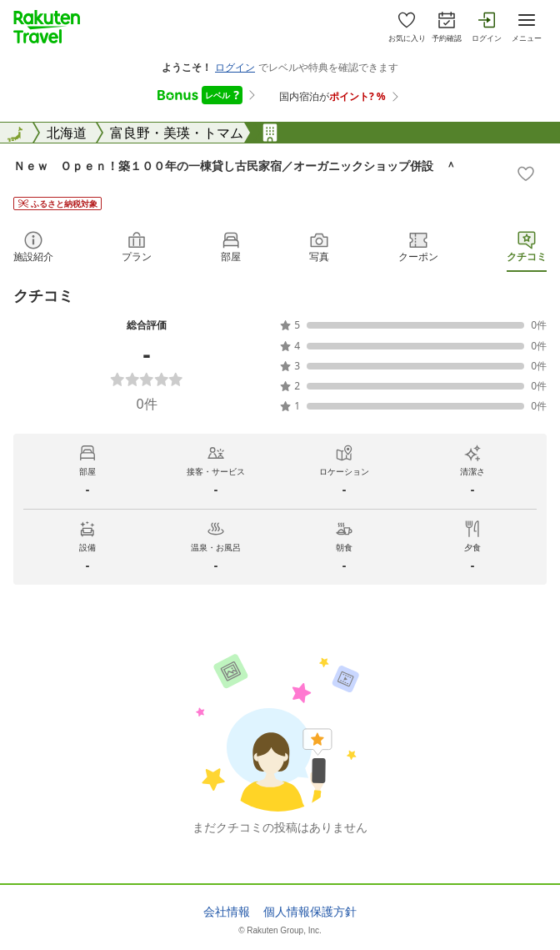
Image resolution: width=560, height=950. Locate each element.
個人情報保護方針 (310, 912)
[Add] (526, 173)
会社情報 (227, 912)
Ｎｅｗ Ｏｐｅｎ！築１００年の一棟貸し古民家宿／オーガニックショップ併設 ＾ (235, 166)
